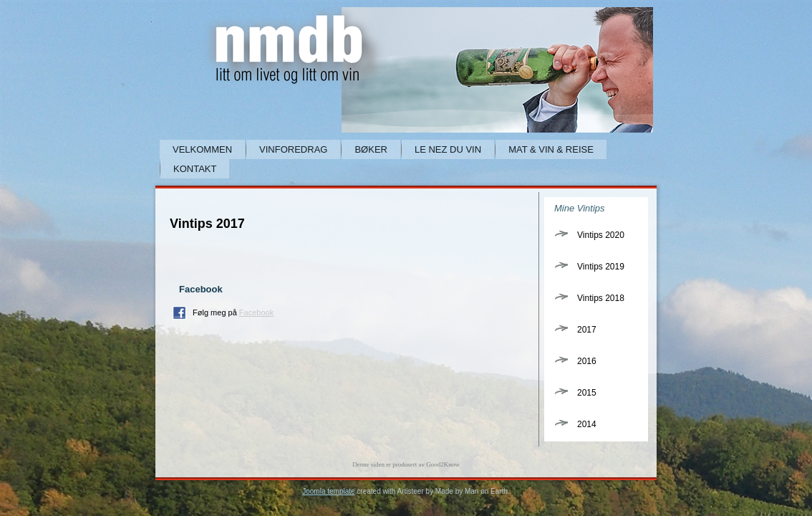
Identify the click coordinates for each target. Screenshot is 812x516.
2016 (587, 361)
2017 (587, 330)
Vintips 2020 (601, 235)
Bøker (371, 149)
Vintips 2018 (601, 298)
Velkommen (202, 149)
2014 (587, 424)
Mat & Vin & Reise (551, 149)
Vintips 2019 (601, 267)
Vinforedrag (293, 149)
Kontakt (195, 169)
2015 (587, 393)
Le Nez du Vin (448, 149)
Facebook (256, 312)
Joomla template (328, 491)
